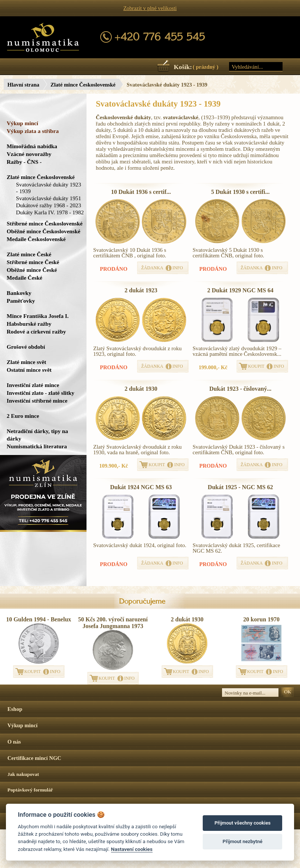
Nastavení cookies (132, 849)
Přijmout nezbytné (243, 841)
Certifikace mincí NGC (34, 758)
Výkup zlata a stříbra (33, 131)
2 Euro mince (23, 416)
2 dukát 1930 (141, 389)
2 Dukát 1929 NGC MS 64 (240, 290)
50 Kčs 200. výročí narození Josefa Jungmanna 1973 (113, 623)
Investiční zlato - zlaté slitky (40, 393)
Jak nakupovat (23, 774)
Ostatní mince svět (29, 370)
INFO (178, 268)
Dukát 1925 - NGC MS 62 (241, 487)
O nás (14, 742)
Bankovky (19, 293)
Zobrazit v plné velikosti (150, 8)
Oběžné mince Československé (43, 231)
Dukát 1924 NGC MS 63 (141, 487)
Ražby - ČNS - (24, 162)
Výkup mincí (22, 123)
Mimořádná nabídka (32, 146)
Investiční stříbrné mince (37, 401)
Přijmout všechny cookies (243, 823)
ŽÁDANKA (152, 268)
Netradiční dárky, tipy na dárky (37, 435)
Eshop (15, 709)
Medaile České (25, 278)
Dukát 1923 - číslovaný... (240, 389)
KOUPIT (256, 366)
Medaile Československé (36, 239)
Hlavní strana (23, 85)
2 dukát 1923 (141, 290)
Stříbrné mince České (33, 262)
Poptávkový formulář (30, 790)
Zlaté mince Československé (83, 85)
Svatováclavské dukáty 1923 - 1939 (48, 188)
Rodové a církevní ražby (36, 331)
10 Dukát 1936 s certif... (141, 192)
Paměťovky (21, 301)
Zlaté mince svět (26, 362)
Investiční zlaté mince (33, 385)
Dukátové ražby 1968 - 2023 (48, 205)
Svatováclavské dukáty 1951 (48, 198)
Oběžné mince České (32, 270)
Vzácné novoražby (29, 154)
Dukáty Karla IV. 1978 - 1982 (50, 212)
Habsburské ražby (29, 324)
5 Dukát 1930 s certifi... (240, 192)
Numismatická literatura (37, 446)
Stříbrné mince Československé (45, 223)
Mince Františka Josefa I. (38, 316)
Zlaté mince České (29, 254)
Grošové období (26, 347)
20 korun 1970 (261, 619)
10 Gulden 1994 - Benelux (38, 619)
